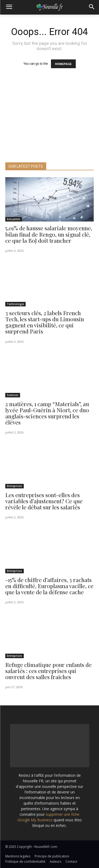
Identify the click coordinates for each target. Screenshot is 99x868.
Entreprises (15, 486)
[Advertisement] (49, 123)
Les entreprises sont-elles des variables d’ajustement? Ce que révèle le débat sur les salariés (44, 501)
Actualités (14, 219)
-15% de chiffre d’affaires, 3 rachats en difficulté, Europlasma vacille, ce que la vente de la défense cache (49, 586)
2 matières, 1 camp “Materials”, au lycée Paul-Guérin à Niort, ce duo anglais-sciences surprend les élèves (47, 413)
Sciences (13, 395)
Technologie (15, 304)
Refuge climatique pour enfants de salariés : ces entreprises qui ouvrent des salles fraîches (48, 671)
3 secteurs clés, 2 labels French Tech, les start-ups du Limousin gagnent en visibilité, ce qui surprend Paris (45, 322)
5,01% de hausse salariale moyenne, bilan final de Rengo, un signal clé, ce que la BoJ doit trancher (49, 234)
